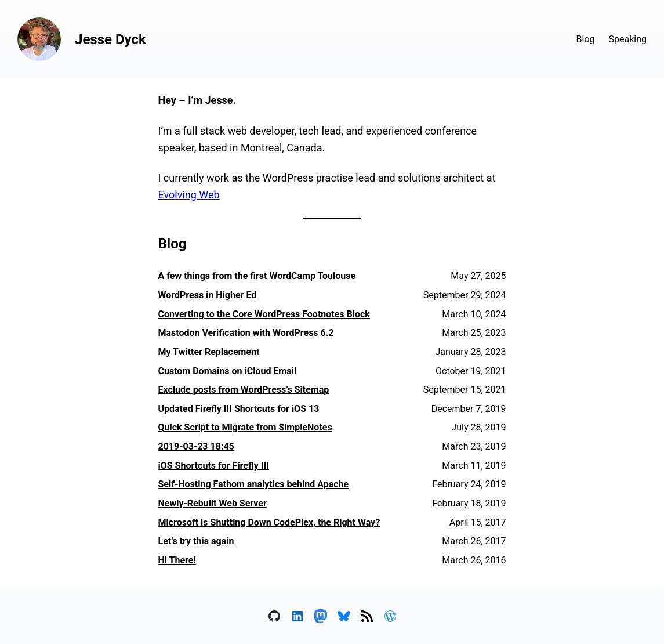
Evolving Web (189, 195)
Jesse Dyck (110, 39)
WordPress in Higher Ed (208, 295)
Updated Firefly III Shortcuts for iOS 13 (239, 409)
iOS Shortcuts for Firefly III (214, 466)
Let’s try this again (196, 541)
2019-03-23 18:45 (196, 446)
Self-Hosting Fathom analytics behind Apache (254, 484)
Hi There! (177, 560)
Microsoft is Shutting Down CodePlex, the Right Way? (269, 522)
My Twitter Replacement (209, 352)
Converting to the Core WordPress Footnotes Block (264, 314)
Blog (586, 39)
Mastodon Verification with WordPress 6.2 (246, 333)
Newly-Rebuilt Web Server (213, 503)
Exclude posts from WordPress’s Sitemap (244, 390)
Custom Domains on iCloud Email (228, 371)
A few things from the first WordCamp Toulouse (257, 276)
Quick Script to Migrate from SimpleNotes (245, 427)
